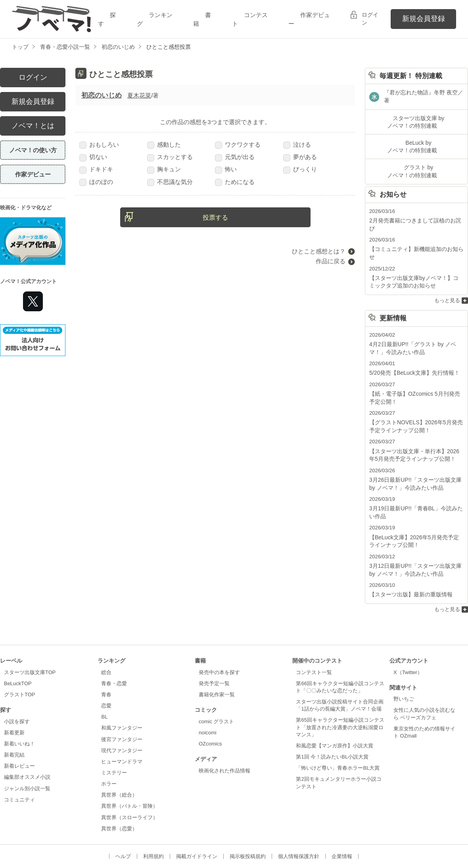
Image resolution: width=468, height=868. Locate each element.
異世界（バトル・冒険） (129, 769)
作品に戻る (331, 261)
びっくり (300, 169)
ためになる (235, 182)
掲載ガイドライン (197, 819)
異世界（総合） (119, 758)
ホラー (109, 747)
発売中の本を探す (219, 635)
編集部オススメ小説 (27, 740)
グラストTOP (19, 658)
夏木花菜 (139, 95)
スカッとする (170, 157)
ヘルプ (123, 819)
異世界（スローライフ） (129, 780)
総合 (106, 635)
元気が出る (235, 157)
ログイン (370, 19)
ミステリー (114, 736)
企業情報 (342, 819)
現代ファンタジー (122, 713)
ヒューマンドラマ (122, 725)
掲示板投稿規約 (248, 819)
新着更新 (14, 696)
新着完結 (14, 718)
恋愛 (106, 669)
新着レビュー (19, 729)
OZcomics (210, 707)
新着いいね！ (19, 707)
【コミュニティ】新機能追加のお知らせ (416, 232)
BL (104, 680)
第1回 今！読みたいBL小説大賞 (332, 720)
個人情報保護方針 (299, 819)
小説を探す (17, 684)
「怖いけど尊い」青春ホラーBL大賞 (338, 731)
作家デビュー (33, 174)
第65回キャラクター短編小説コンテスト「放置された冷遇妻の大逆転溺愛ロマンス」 (340, 690)
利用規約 (153, 819)
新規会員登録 (424, 19)
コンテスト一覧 (314, 635)
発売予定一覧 (214, 647)
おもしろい (99, 145)
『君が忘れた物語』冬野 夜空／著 (423, 94)
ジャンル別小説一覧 (27, 751)
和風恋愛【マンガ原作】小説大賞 (335, 709)
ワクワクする (238, 145)
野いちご (404, 662)
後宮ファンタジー (122, 702)
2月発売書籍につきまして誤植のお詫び (414, 211)
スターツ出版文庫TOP (30, 635)
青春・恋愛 (114, 647)
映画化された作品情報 (224, 733)
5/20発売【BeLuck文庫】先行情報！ (411, 345)
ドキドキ (96, 169)
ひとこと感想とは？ (319, 251)
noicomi (208, 696)
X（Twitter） (408, 635)
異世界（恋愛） (119, 792)
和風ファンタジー (122, 691)
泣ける (297, 145)
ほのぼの (96, 182)
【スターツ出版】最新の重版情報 (408, 558)
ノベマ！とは (33, 126)
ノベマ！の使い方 (33, 150)
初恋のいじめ (102, 95)
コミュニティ (19, 763)
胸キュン (164, 169)
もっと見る (447, 273)
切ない (93, 157)
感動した (164, 145)
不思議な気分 (170, 182)
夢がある (300, 157)
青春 (106, 658)
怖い (226, 169)
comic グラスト (217, 684)
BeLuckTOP (18, 647)
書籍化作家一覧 (217, 658)
